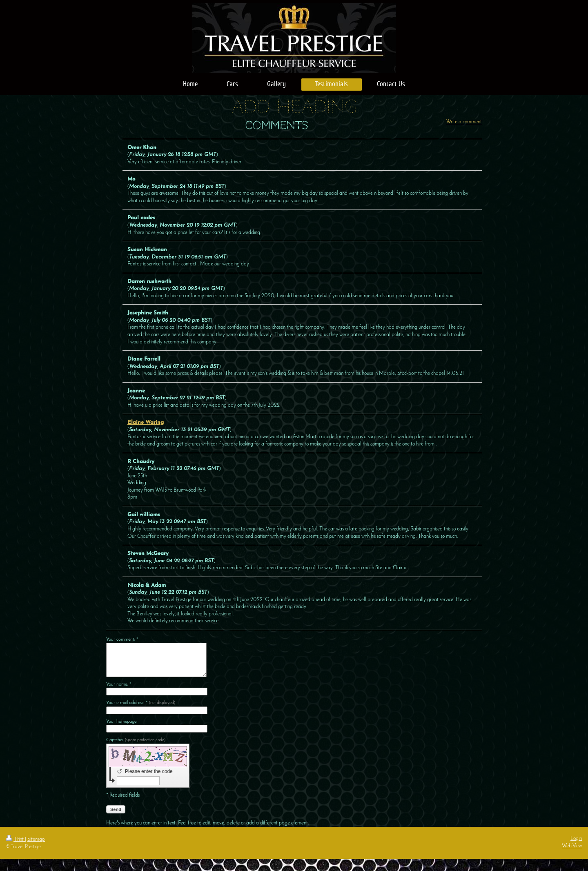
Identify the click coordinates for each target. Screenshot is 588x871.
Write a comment (464, 122)
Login (576, 839)
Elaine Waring (146, 422)
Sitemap (36, 839)
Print (16, 839)
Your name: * (119, 684)
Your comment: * (122, 639)
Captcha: (136, 740)
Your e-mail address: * (141, 703)
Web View (572, 846)
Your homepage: (122, 722)
